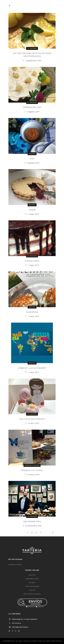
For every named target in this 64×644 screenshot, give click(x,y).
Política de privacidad (32, 586)
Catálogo (32, 590)
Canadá (32, 210)
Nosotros (32, 575)
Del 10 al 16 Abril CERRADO (32, 419)
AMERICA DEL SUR (32, 107)
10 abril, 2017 (32, 423)
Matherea (59, 641)
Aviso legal (19, 641)
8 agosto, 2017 (32, 112)
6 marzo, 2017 (32, 475)
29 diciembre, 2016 (32, 526)
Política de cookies (44, 641)
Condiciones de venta (32, 579)
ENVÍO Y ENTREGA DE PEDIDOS (32, 594)
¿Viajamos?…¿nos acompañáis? (32, 368)
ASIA (32, 159)
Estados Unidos (32, 261)
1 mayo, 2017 (32, 214)
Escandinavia (32, 312)
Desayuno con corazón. (32, 470)
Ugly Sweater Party (32, 521)
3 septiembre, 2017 (32, 61)
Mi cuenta (32, 583)
